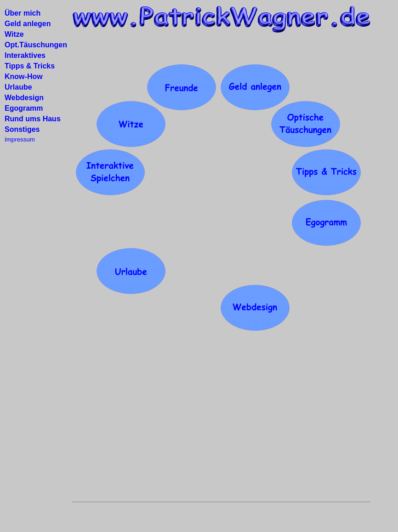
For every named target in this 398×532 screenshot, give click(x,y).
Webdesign (24, 98)
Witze (14, 34)
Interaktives (25, 55)
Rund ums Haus (33, 119)
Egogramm (24, 108)
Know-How (24, 76)
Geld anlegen (28, 24)
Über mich (23, 13)
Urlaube (18, 87)
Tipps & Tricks (30, 66)
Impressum (20, 139)
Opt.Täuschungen (36, 45)
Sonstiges (22, 129)
